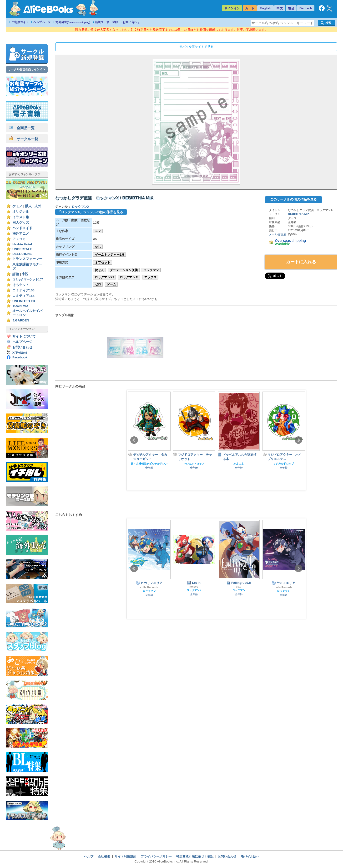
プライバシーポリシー (156, 856)
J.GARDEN (21, 320)
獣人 (28, 206)
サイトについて (24, 336)
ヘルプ (89, 856)
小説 (25, 274)
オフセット (103, 262)
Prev (134, 440)
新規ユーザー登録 (106, 22)
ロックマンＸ (129, 277)
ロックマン (151, 270)
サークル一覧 (24, 139)
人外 (38, 206)
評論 (16, 274)
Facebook (20, 357)
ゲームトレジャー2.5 (109, 255)
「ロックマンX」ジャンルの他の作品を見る (90, 212)
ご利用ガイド (20, 22)
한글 (291, 8)
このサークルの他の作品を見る (293, 199)
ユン (98, 231)
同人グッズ (21, 223)
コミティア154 (23, 296)
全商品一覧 (22, 128)
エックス (150, 277)
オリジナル (21, 212)
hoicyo (194, 587)
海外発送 (73, 22)
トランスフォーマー (27, 259)
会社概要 (104, 856)
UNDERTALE (22, 249)
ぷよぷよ (239, 464)
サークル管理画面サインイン (27, 69)
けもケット (21, 285)
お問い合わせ (131, 22)
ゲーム (111, 284)
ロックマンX (81, 207)
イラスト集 (21, 217)
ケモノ (17, 206)
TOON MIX (20, 306)
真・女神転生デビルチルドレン (149, 464)
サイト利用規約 (125, 856)
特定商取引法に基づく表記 (195, 856)
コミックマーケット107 (28, 279)
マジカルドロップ (194, 464)
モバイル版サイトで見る (196, 47)
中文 (280, 8)
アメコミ (19, 239)
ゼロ (98, 284)
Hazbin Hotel (22, 244)
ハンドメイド (22, 228)
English (265, 8)
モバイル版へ (250, 856)
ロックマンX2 (104, 277)
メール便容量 (277, 234)
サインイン (232, 8)
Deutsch (306, 8)
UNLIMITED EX (24, 301)
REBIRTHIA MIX (299, 214)
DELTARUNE (22, 254)
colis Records (149, 587)
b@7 (239, 587)
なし (98, 247)
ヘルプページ (42, 22)
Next (298, 440)
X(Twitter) (20, 353)
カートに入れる (301, 262)
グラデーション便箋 (124, 270)
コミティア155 (23, 290)
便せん (99, 270)
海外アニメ (21, 234)
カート (250, 8)
